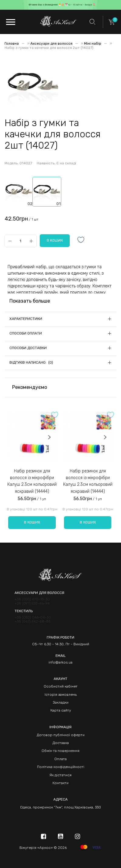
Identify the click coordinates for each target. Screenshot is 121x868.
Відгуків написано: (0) (31, 362)
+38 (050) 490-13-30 (32, 599)
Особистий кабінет (61, 686)
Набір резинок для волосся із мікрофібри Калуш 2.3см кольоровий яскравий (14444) (32, 481)
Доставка (61, 743)
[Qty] (20, 241)
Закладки (61, 702)
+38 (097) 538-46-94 (32, 604)
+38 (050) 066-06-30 (33, 618)
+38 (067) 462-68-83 (32, 621)
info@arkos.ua (60, 662)
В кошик (32, 522)
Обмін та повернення (60, 751)
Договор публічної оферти (61, 735)
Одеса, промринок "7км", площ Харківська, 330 (60, 807)
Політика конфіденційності (61, 767)
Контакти (60, 783)
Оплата (60, 759)
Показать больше (30, 301)
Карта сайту (61, 710)
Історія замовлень (61, 695)
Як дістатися (60, 775)
